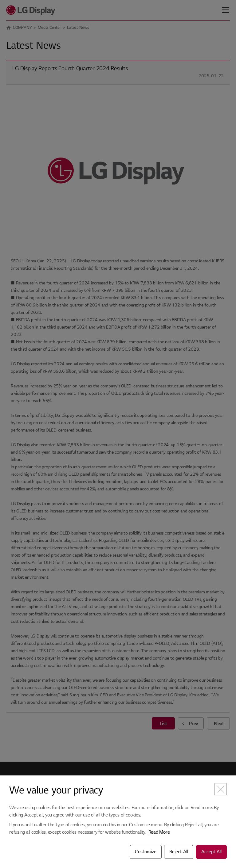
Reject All (179, 852)
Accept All (211, 852)
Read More (159, 832)
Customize (146, 852)
